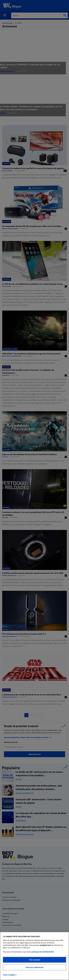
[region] (34, 956)
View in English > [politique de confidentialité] (10, 975)
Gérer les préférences (35, 967)
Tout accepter (34, 960)
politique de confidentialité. (43, 952)
